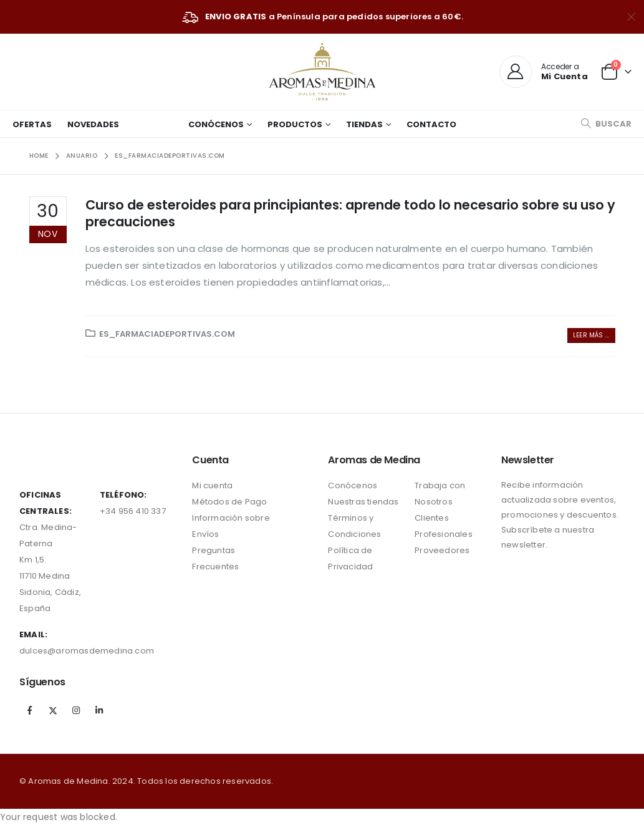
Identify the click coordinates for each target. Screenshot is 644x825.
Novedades (93, 124)
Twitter (53, 710)
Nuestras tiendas (363, 502)
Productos (295, 124)
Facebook (30, 710)
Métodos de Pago (229, 502)
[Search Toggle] (606, 124)
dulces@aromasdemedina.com (87, 651)
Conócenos (216, 124)
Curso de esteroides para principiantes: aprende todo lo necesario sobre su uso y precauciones (350, 213)
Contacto (431, 124)
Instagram (76, 710)
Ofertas (32, 124)
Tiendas (364, 124)
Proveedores (442, 550)
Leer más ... (591, 335)
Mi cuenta (212, 485)
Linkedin (100, 710)
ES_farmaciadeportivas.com (167, 334)
